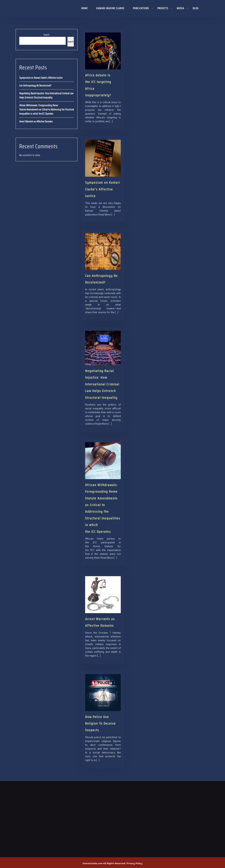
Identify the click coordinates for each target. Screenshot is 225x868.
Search (46, 35)
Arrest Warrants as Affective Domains (36, 122)
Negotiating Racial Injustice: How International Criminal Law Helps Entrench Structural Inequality (46, 95)
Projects (163, 8)
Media (180, 8)
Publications (141, 8)
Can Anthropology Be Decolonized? (35, 86)
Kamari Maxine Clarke (110, 8)
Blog (196, 8)
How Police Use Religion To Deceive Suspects (100, 723)
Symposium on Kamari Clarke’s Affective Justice (41, 78)
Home (84, 8)
